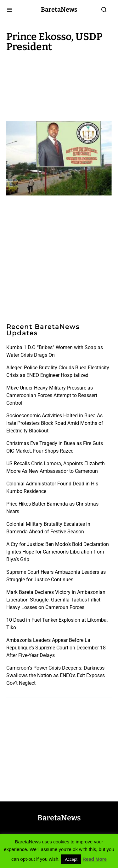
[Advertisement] (57, 85)
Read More (95, 859)
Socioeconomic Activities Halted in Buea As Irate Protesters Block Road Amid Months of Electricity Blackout (55, 423)
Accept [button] (71, 859)
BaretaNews (59, 9)
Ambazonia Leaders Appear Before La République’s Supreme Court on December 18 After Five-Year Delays (56, 648)
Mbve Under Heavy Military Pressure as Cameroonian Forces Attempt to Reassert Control (52, 395)
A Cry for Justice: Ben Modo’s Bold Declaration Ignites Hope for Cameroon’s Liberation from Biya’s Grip (58, 552)
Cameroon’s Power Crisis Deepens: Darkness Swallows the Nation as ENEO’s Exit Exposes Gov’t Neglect (56, 675)
